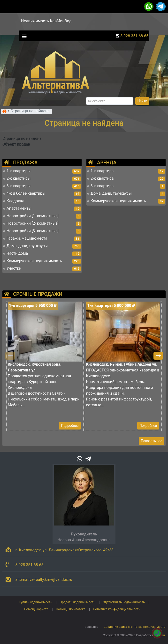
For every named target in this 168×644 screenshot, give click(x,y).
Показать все (152, 441)
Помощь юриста (36, 609)
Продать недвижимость (78, 602)
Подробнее (70, 426)
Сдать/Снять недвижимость (124, 602)
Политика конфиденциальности (117, 609)
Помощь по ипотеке (71, 609)
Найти (142, 101)
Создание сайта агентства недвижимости (135, 627)
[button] (158, 356)
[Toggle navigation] (23, 36)
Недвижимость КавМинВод (46, 21)
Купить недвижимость (36, 602)
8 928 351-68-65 (134, 36)
